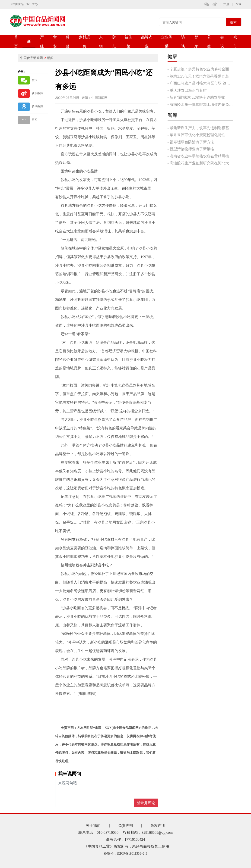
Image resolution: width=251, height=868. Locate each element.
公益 (209, 42)
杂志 (114, 42)
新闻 (29, 44)
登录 (239, 4)
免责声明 (126, 826)
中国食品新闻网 (32, 58)
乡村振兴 (84, 42)
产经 (42, 42)
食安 (55, 42)
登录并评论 (146, 803)
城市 (235, 42)
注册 (226, 4)
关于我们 (93, 826)
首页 (16, 42)
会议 (222, 42)
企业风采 (167, 42)
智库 (196, 42)
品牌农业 (147, 42)
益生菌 (128, 42)
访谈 (183, 42)
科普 (68, 42)
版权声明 (158, 826)
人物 (101, 42)
